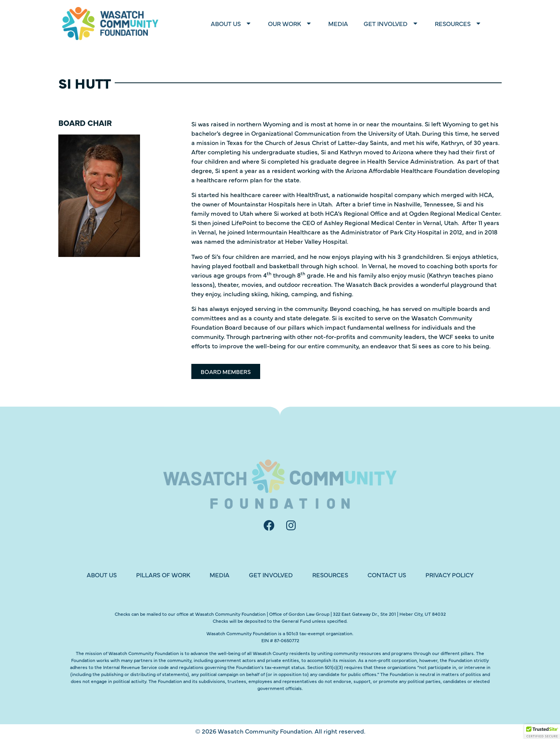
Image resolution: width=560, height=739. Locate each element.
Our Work (290, 23)
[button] (542, 732)
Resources (458, 23)
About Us (232, 23)
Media (338, 23)
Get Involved (391, 23)
